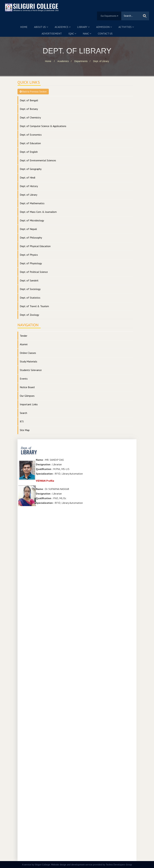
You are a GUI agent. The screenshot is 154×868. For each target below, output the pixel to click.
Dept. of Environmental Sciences (38, 160)
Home (24, 27)
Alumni (24, 344)
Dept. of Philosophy (31, 238)
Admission (104, 27)
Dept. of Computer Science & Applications (43, 126)
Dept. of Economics (31, 135)
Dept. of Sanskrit (29, 280)
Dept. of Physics (29, 255)
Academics (63, 27)
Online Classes (28, 353)
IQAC (72, 33)
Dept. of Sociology (30, 289)
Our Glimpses (27, 396)
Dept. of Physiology (31, 263)
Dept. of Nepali (28, 229)
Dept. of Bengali (29, 100)
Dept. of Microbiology (32, 220)
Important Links (29, 404)
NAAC (87, 33)
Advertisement (52, 33)
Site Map (25, 430)
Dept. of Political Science (34, 272)
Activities (126, 27)
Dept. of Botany (29, 109)
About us (41, 27)
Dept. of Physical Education (35, 246)
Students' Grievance (31, 370)
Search (23, 413)
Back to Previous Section (33, 92)
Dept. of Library (101, 61)
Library (83, 27)
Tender (24, 336)
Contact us (105, 33)
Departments (81, 61)
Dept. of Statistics (30, 298)
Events (24, 379)
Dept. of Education (30, 143)
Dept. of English (29, 152)
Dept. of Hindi (28, 177)
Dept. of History (29, 186)
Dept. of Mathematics (32, 203)
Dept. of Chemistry (30, 117)
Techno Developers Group (119, 865)
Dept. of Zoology (29, 315)
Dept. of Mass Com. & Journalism (38, 212)
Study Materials (29, 361)
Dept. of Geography (31, 169)
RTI (22, 421)
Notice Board (27, 387)
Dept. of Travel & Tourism (34, 306)
